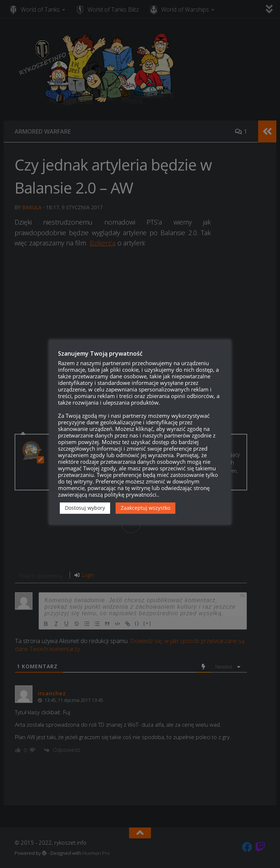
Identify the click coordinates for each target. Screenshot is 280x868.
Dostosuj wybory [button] (85, 508)
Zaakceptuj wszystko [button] (145, 508)
